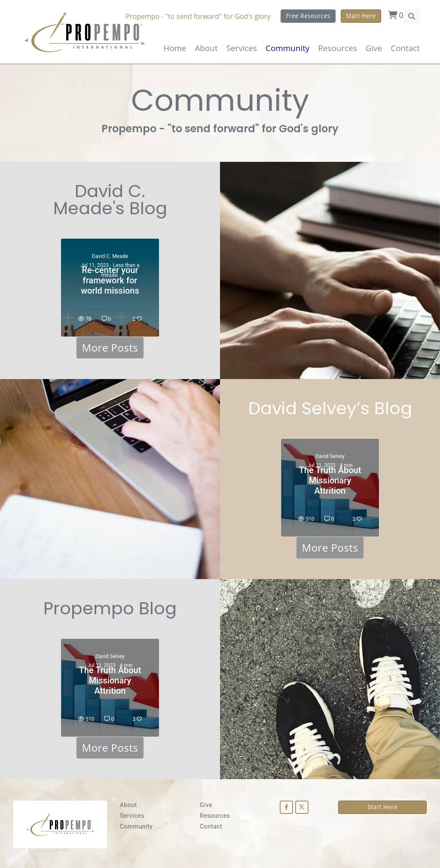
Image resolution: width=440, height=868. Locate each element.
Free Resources (308, 16)
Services (132, 816)
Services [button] (242, 48)
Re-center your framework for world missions (110, 280)
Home (175, 48)
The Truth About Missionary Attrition (330, 480)
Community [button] (287, 48)
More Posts (110, 348)
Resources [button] (337, 48)
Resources (215, 816)
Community (136, 826)
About (206, 48)
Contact (405, 48)
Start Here (361, 16)
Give (374, 48)
